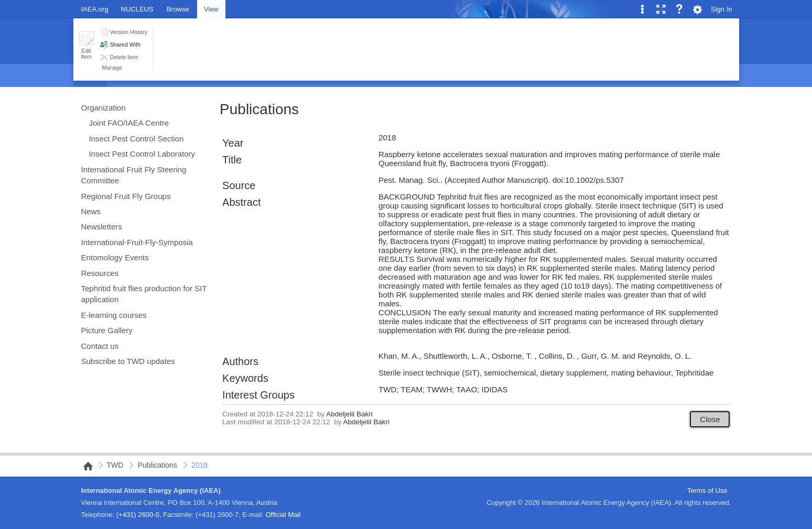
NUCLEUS (137, 9)
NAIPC (85, 466)
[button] (86, 45)
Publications (259, 109)
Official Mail (283, 515)
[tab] (178, 9)
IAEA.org (95, 9)
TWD (115, 465)
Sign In (721, 9)
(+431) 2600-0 (138, 515)
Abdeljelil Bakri (349, 414)
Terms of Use (707, 491)
